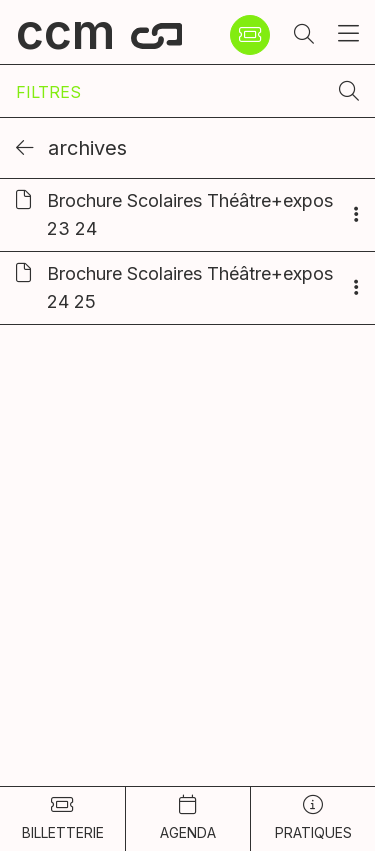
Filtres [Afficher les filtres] (48, 92)
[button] (304, 35)
